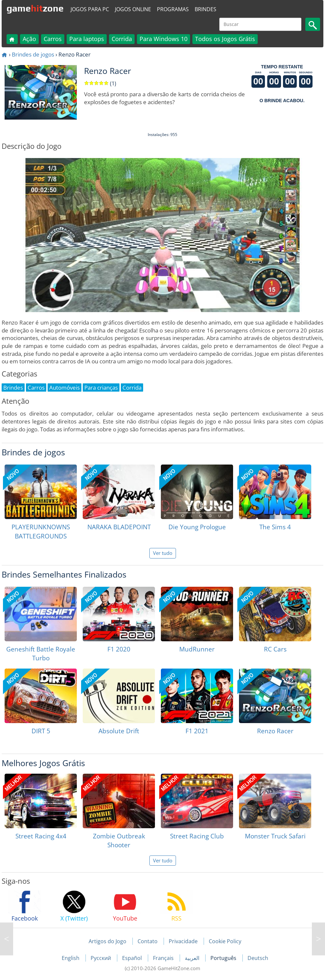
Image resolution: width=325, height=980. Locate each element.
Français (164, 958)
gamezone (35, 8)
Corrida (122, 39)
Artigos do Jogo (108, 941)
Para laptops (87, 39)
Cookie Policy (225, 941)
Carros (53, 39)
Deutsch (258, 958)
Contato (148, 941)
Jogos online (133, 9)
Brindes (206, 9)
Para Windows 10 (163, 39)
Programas (173, 9)
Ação (29, 39)
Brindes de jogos (33, 54)
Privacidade (183, 941)
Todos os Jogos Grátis (225, 39)
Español (133, 958)
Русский (101, 958)
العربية (193, 958)
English (71, 958)
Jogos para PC (90, 9)
